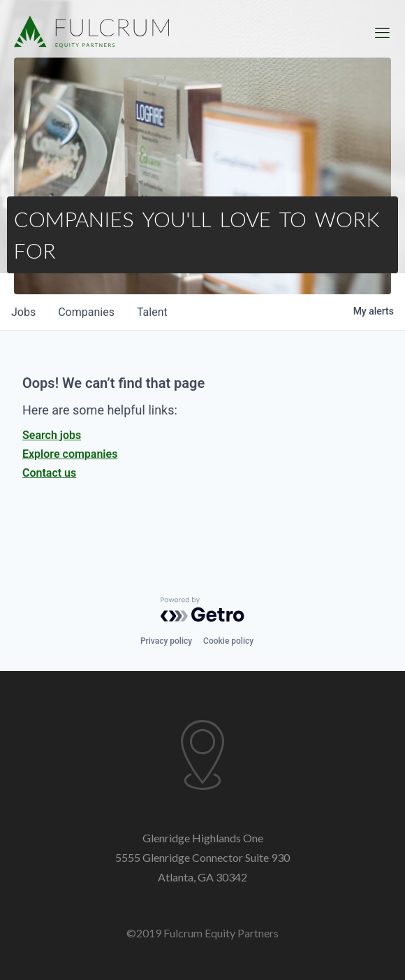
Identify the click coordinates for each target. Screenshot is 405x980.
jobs (23, 312)
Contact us (49, 473)
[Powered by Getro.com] (202, 610)
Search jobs (52, 435)
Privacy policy (166, 641)
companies (86, 312)
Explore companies (70, 454)
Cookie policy (228, 641)
